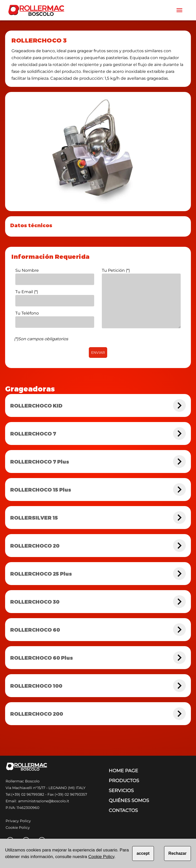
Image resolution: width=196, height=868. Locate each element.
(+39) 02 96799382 (28, 794)
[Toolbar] (179, 10)
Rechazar (177, 853)
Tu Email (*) (27, 292)
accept (143, 853)
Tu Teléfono (27, 313)
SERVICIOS (121, 791)
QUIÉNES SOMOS (129, 801)
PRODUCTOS (124, 781)
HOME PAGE (123, 771)
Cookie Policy (18, 828)
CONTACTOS (123, 810)
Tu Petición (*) (116, 270)
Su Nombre (27, 270)
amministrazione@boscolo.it (44, 801)
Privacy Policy (18, 821)
